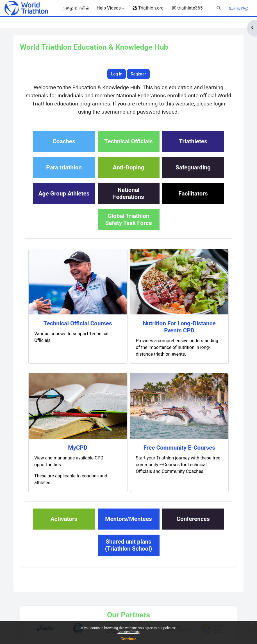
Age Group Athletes (64, 194)
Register (138, 74)
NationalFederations (128, 193)
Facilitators (193, 194)
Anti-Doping (129, 167)
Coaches (64, 141)
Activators (64, 519)
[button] (219, 8)
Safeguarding (193, 167)
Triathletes (193, 141)
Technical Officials (128, 141)
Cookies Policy (128, 632)
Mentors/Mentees (128, 519)
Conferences (193, 519)
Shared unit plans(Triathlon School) (129, 545)
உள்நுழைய (241, 8)
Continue (128, 639)
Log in (117, 74)
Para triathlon (64, 167)
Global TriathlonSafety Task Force (128, 219)
